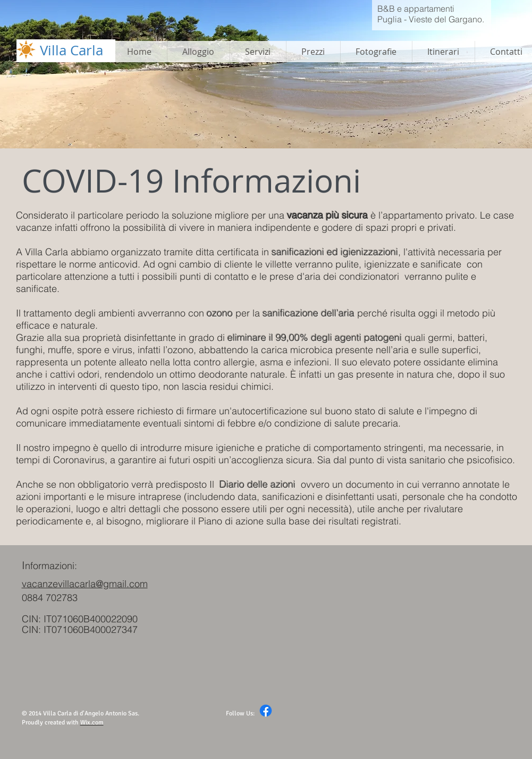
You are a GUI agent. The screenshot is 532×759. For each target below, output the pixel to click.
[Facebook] (266, 711)
